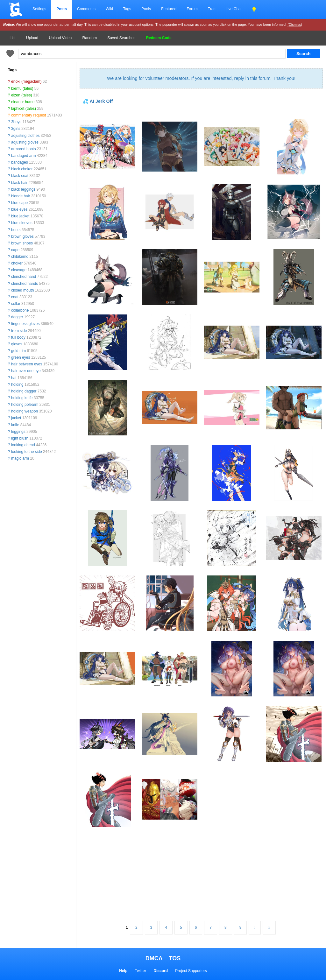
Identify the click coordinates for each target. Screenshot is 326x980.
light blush (20, 438)
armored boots (23, 149)
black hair (19, 183)
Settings (39, 9)
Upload (32, 38)
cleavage (19, 270)
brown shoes (22, 243)
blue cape (19, 203)
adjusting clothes (25, 136)
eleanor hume (23, 102)
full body (18, 337)
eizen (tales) (21, 95)
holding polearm (25, 405)
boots (16, 230)
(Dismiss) (295, 25)
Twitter (141, 971)
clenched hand (24, 277)
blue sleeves (22, 223)
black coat (20, 176)
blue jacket (20, 216)
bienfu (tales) (22, 88)
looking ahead (23, 445)
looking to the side (27, 452)
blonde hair (21, 196)
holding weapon (25, 411)
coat (15, 297)
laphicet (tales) (24, 109)
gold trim (18, 351)
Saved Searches (121, 38)
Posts (62, 9)
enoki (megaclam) (26, 81)
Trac (212, 9)
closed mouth (22, 290)
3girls (16, 129)
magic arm (20, 458)
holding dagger (24, 391)
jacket (16, 418)
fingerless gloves (25, 324)
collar (16, 304)
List (13, 38)
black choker (22, 169)
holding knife (22, 398)
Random (90, 38)
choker (17, 263)
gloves (17, 344)
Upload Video (60, 38)
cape (15, 250)
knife (15, 425)
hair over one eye (26, 371)
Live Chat (234, 9)
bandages (20, 162)
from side (19, 331)
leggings (18, 432)
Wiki (109, 9)
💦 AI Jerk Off (98, 101)
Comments (86, 9)
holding (17, 384)
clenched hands (25, 284)
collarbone (20, 310)
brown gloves (22, 236)
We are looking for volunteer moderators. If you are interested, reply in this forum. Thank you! (201, 78)
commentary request (28, 115)
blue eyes (19, 209)
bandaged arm (23, 156)
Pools (146, 9)
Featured (169, 9)
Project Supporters (191, 971)
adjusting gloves (25, 142)
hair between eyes (27, 364)
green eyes (21, 357)
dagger (17, 317)
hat (14, 378)
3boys (16, 122)
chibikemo (20, 257)
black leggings (23, 189)
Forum (192, 9)
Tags (127, 9)
